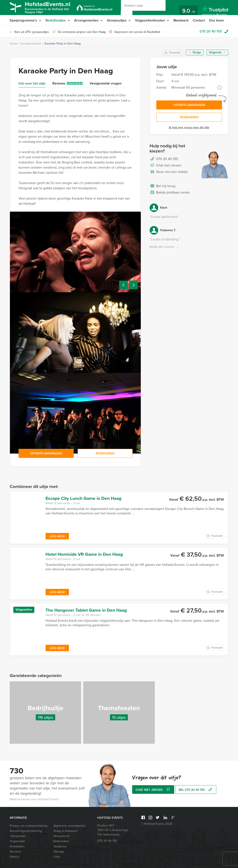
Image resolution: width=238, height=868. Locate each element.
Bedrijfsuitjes (56, 20)
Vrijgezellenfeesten (150, 20)
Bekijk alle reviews (165, 247)
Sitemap (59, 852)
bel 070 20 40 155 (196, 790)
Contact (199, 20)
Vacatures (60, 846)
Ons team (216, 20)
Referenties (61, 841)
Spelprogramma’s (23, 20)
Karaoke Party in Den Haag (63, 44)
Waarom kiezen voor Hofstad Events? (34, 799)
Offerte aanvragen (189, 105)
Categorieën (18, 836)
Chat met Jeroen (165, 166)
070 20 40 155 (211, 31)
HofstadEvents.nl (48, 7)
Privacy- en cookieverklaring (28, 826)
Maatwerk (181, 20)
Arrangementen (86, 20)
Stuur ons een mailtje (169, 172)
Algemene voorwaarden (69, 826)
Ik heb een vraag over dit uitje (189, 127)
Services (15, 852)
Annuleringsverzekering (26, 831)
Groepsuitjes (117, 20)
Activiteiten (17, 846)
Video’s (15, 857)
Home (14, 44)
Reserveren (189, 117)
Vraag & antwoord (65, 831)
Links (57, 857)
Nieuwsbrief (61, 836)
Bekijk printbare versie (170, 193)
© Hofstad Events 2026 (157, 824)
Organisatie (17, 841)
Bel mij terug (162, 186)
